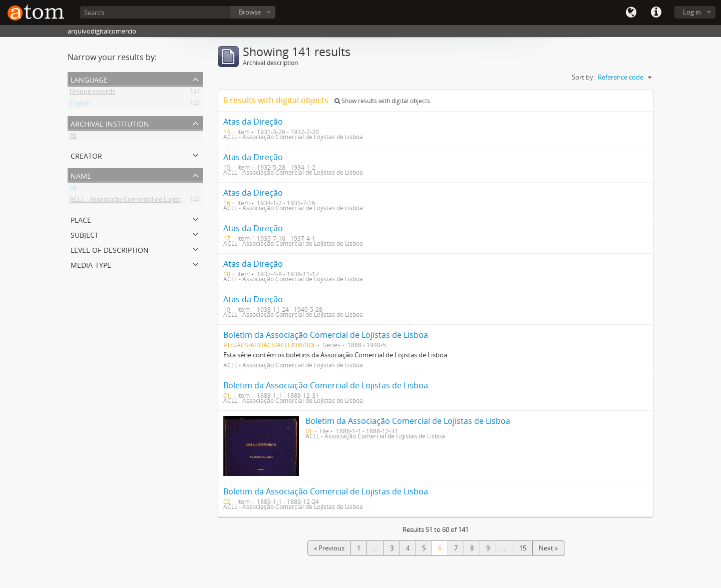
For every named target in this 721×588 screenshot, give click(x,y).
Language (631, 13)
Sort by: (583, 77)
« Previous (329, 548)
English (80, 105)
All (73, 137)
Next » (548, 548)
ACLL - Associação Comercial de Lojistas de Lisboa (143, 201)
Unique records (92, 93)
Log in (692, 12)
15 (523, 548)
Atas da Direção (253, 122)
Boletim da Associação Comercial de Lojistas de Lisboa (326, 335)
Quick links (656, 13)
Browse (250, 12)
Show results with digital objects (382, 101)
